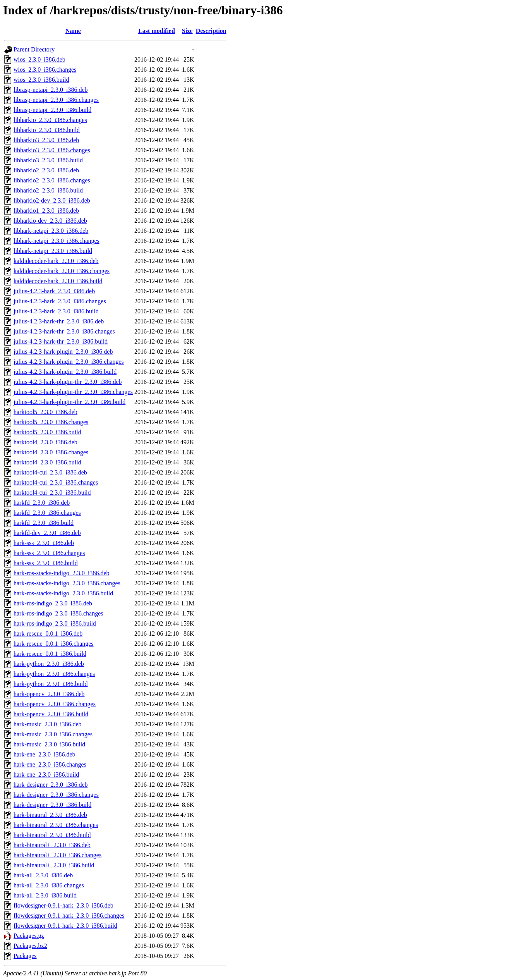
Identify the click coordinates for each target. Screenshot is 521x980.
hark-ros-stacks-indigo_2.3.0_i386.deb (62, 573)
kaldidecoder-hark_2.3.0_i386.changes (62, 271)
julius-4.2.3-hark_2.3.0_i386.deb (54, 291)
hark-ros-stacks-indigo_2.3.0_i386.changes (67, 583)
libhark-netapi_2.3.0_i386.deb (51, 231)
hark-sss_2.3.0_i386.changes (49, 553)
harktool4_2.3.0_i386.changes (51, 452)
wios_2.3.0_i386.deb (39, 59)
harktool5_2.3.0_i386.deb (45, 412)
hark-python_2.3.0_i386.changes (54, 674)
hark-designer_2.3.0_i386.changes (56, 795)
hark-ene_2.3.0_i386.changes (50, 764)
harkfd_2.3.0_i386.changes (47, 513)
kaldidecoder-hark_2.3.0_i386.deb (56, 261)
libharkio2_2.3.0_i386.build (48, 190)
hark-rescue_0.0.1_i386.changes (54, 644)
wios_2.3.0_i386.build (41, 80)
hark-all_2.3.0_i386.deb (43, 875)
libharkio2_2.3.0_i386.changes (52, 180)
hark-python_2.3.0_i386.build (51, 684)
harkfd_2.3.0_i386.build (44, 523)
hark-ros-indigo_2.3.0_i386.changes (58, 613)
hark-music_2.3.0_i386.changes (53, 734)
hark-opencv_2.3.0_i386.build (51, 714)
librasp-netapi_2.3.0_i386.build (52, 110)
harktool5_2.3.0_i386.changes (51, 422)
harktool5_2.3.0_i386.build (47, 432)
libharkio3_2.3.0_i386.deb (46, 140)
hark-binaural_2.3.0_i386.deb (50, 815)
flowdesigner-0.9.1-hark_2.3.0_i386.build (65, 926)
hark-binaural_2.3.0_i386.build (52, 835)
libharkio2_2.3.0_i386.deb (46, 170)
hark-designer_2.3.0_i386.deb (51, 785)
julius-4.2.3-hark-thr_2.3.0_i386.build (61, 341)
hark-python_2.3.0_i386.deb (49, 664)
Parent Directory (34, 49)
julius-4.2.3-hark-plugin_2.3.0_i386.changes (69, 362)
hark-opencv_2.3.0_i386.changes (55, 704)
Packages (25, 956)
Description (211, 31)
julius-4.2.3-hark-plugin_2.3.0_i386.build (65, 372)
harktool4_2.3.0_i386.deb (45, 442)
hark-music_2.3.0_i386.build (49, 744)
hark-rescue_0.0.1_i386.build (50, 654)
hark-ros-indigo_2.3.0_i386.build (55, 623)
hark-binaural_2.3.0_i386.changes (56, 825)
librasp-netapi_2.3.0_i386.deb (51, 90)
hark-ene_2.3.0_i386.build (46, 775)
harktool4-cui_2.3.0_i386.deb (50, 472)
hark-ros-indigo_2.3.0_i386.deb (53, 603)
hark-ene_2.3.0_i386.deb (45, 754)
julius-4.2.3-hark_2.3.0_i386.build (56, 311)
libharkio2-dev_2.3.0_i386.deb (52, 200)
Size (187, 31)
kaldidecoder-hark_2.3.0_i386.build (58, 281)
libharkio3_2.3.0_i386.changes (52, 150)
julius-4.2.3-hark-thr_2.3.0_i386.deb (59, 321)
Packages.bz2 (30, 946)
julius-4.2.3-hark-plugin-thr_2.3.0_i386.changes (73, 392)
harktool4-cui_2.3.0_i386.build (52, 493)
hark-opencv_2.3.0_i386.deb (49, 694)
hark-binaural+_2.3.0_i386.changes (57, 855)
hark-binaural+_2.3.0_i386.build (54, 865)
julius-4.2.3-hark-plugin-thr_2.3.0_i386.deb (68, 382)
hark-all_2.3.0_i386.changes (49, 885)
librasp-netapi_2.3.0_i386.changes (56, 100)
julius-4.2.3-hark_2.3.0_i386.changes (60, 301)
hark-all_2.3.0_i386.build (45, 895)
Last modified (157, 31)
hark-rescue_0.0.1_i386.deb (48, 634)
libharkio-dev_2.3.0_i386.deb (50, 221)
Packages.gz (29, 936)
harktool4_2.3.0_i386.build (47, 462)
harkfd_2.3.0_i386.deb (42, 503)
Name (73, 31)
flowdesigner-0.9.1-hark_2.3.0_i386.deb (63, 905)
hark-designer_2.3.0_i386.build (52, 805)
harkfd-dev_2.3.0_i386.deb (47, 533)
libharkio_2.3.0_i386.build (47, 130)
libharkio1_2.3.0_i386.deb (46, 211)
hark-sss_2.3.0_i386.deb (44, 543)
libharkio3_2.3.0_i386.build (48, 160)
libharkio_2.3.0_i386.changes (50, 120)
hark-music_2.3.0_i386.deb (48, 724)
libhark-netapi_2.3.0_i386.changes (57, 241)
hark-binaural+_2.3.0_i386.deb (52, 845)
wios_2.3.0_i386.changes (45, 70)
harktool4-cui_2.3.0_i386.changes (56, 482)
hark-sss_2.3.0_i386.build (46, 563)
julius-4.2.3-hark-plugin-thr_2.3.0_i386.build (69, 402)
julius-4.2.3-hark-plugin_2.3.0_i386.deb (63, 352)
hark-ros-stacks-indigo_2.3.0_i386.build (63, 593)
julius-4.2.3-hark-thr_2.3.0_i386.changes (64, 331)
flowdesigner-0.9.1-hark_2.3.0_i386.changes (69, 916)
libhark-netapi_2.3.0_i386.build (53, 251)
